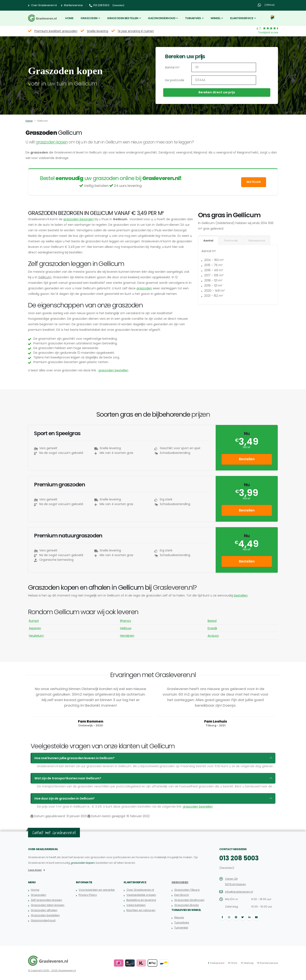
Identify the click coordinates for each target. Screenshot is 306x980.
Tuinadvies (193, 18)
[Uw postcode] (224, 80)
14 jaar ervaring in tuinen (136, 31)
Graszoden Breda (186, 905)
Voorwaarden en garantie (97, 890)
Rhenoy (126, 621)
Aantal (208, 241)
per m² (247, 447)
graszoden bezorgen (79, 219)
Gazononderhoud (162, 18)
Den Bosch (182, 895)
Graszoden (89, 18)
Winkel (215, 18)
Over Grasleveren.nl (42, 5)
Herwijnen (127, 636)
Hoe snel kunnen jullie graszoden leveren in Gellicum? (74, 758)
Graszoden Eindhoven (189, 900)
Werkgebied (180, 882)
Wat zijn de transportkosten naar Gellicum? (68, 778)
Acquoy (213, 636)
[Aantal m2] (224, 67)
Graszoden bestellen (123, 18)
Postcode (231, 241)
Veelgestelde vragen (141, 895)
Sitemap (249, 963)
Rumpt (34, 621)
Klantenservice (72, 5)
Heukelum (36, 636)
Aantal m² (172, 67)
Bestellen (254, 182)
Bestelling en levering (141, 900)
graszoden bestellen (113, 370)
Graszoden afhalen (44, 910)
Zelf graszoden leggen (46, 900)
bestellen (241, 595)
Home (69, 18)
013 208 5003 (239, 858)
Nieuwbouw (257, 241)
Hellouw (126, 628)
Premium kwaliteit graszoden (56, 31)
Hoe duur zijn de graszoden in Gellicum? (64, 798)
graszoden (144, 288)
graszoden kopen (52, 142)
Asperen (35, 628)
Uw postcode (175, 80)
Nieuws (179, 917)
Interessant (217, 963)
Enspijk (212, 628)
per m (247, 550)
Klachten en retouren (141, 910)
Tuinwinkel (181, 928)
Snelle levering (98, 31)
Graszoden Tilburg (187, 890)
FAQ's (234, 963)
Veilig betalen (136, 905)
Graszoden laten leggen (48, 905)
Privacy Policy (88, 895)
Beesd (212, 621)
